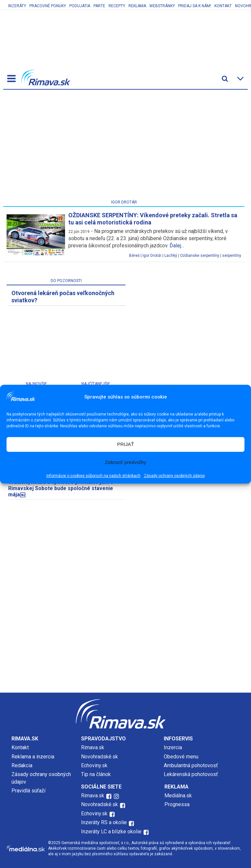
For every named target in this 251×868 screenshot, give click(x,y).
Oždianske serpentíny (200, 256)
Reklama (137, 6)
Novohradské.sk (100, 757)
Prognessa (177, 804)
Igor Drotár (152, 256)
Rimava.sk (93, 747)
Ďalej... (177, 246)
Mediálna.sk (178, 796)
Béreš (134, 256)
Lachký (171, 256)
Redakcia (22, 765)
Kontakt (223, 6)
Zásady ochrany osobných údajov (174, 476)
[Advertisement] (124, 146)
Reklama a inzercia (33, 757)
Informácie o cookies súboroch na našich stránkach (93, 476)
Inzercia (173, 747)
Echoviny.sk (94, 765)
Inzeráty (17, 6)
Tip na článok (96, 774)
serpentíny (232, 256)
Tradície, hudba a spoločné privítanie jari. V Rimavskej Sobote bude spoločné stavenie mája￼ (61, 488)
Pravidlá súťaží (28, 791)
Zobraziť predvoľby (125, 462)
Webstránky (162, 6)
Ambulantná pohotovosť (192, 765)
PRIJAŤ (125, 444)
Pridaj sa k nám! (195, 6)
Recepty (117, 6)
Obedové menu (181, 757)
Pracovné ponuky (48, 6)
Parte (99, 6)
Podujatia (80, 6)
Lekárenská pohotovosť (192, 774)
